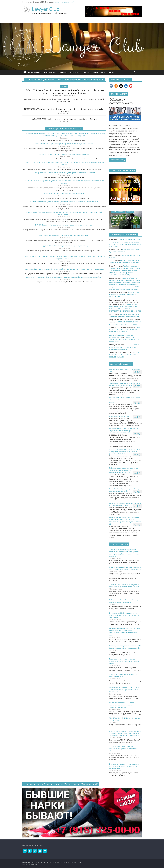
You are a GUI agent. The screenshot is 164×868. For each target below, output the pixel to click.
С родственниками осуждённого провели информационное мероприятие (64, 235)
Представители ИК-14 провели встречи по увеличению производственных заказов (64, 144)
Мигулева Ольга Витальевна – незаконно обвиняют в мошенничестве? (124, 294)
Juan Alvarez (132, 226)
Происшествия (50, 72)
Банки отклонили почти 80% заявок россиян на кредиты (64, 194)
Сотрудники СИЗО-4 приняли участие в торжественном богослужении (64, 154)
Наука (95, 72)
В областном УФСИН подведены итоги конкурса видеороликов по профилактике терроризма (124, 615)
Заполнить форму (118, 160)
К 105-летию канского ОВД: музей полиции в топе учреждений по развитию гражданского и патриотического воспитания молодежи (125, 733)
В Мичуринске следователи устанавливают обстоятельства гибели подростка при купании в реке (125, 766)
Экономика (75, 72)
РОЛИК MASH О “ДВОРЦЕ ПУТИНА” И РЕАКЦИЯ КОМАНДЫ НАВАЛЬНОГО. (125, 330)
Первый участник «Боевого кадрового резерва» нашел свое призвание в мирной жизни (124, 661)
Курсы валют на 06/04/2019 (119, 416)
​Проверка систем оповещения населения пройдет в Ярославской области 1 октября (64, 173)
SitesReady (68, 96)
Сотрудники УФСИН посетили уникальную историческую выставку (64, 246)
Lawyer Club (46, 9)
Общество (63, 72)
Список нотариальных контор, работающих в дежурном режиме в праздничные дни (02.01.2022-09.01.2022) (125, 451)
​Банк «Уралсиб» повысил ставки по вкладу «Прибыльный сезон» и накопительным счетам (124, 400)
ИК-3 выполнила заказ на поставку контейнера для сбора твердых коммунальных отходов (122, 705)
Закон (103, 72)
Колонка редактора (124, 211)
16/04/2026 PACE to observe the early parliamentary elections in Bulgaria (64, 119)
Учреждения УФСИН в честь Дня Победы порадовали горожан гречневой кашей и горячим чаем (124, 690)
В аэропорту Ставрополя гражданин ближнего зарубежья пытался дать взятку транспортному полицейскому (64, 269)
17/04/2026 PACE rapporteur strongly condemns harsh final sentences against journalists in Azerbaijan (64, 110)
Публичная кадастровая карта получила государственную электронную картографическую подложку (124, 431)
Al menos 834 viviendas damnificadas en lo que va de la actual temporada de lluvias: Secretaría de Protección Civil (64, 277)
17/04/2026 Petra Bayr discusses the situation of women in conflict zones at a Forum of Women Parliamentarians (64, 92)
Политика (86, 72)
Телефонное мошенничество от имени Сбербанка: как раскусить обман (132, 219)
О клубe (111, 72)
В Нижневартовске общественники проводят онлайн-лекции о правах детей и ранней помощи (64, 202)
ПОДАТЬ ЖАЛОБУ (35, 72)
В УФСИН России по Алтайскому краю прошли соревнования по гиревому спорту (64, 225)
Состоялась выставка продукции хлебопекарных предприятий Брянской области (123, 749)
